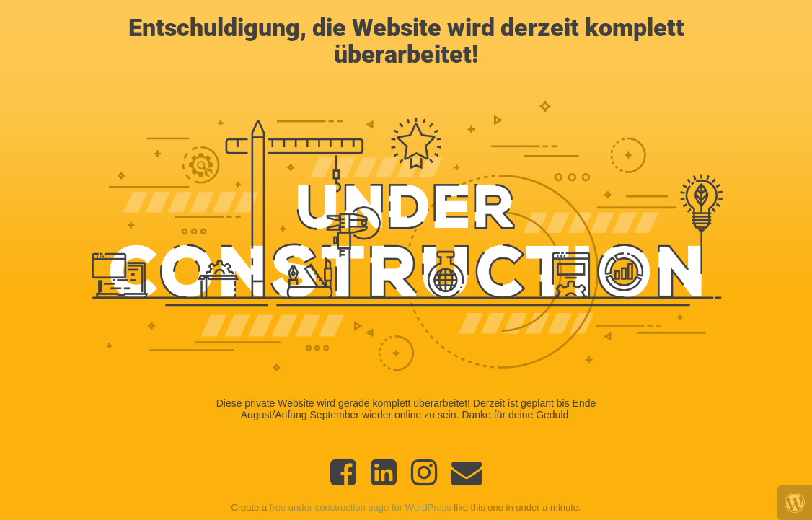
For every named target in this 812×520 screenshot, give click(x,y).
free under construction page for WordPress (361, 507)
